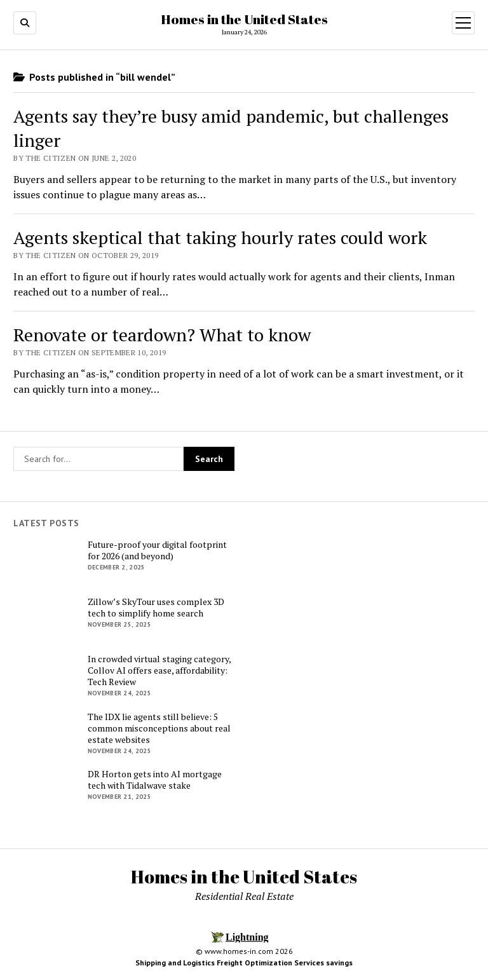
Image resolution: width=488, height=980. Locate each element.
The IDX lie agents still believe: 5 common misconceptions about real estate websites (159, 728)
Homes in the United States (244, 19)
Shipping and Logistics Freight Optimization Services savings (244, 963)
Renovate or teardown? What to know (162, 335)
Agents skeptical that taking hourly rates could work (220, 237)
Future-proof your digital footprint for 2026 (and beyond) (157, 550)
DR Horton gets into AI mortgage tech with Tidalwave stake (155, 780)
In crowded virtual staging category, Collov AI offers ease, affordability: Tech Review (159, 670)
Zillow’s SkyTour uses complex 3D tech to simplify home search (156, 608)
